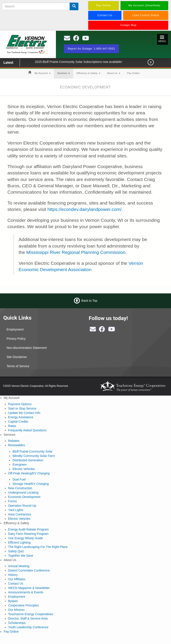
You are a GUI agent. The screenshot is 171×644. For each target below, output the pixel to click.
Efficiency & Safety (88, 73)
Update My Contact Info (24, 413)
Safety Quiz (16, 551)
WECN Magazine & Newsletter (29, 588)
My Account (43, 73)
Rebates (14, 441)
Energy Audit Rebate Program (28, 529)
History (13, 575)
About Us (114, 73)
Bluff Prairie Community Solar (32, 451)
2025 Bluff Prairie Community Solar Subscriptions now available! (85, 62)
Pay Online (133, 73)
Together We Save (21, 556)
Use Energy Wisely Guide (26, 538)
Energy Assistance (21, 417)
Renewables (16, 445)
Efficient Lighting (19, 542)
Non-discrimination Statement (27, 348)
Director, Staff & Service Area (28, 618)
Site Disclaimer (17, 357)
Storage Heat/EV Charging (31, 484)
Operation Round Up (22, 506)
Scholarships (17, 623)
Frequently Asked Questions (27, 430)
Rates (12, 426)
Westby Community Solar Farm (34, 456)
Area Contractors (20, 514)
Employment (15, 329)
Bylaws (13, 601)
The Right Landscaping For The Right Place (38, 547)
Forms (12, 501)
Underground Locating (23, 492)
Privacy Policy (16, 339)
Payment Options (20, 404)
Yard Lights (16, 510)
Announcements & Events (26, 592)
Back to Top (89, 301)
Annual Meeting (19, 566)
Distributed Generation (28, 460)
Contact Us (16, 584)
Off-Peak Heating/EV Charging (29, 473)
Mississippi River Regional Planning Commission (76, 252)
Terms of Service (18, 366)
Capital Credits (18, 422)
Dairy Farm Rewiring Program (28, 534)
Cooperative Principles (23, 605)
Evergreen (20, 465)
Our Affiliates (17, 579)
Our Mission (16, 610)
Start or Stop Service (22, 408)
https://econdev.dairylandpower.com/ (84, 209)
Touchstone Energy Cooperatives (31, 614)
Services (64, 73)
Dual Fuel (19, 479)
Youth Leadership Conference (28, 627)
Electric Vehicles (24, 469)
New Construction (20, 488)
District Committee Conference (29, 570)
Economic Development (24, 497)
